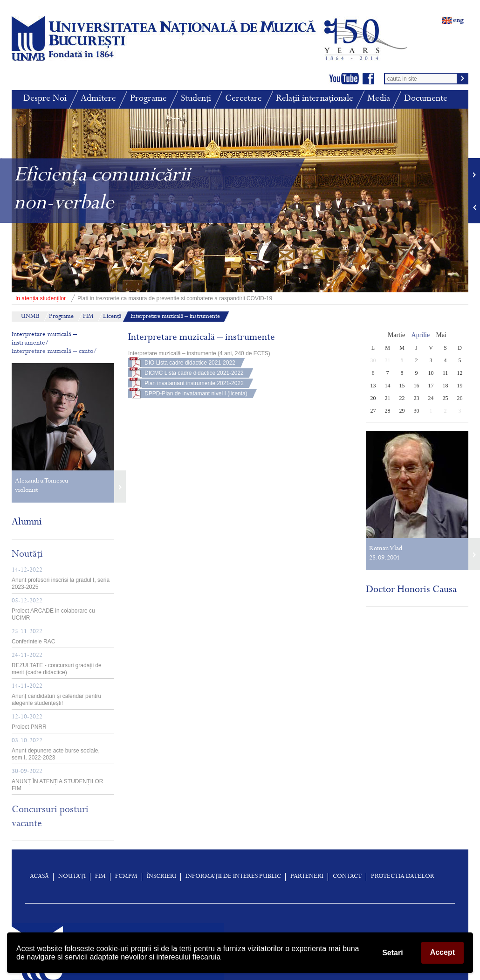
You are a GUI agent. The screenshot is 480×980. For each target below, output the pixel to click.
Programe (148, 99)
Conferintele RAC (33, 637)
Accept (442, 952)
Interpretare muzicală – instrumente (175, 317)
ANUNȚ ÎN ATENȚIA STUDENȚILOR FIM (57, 780)
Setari (392, 953)
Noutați (72, 877)
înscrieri (161, 877)
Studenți (196, 99)
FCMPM (126, 877)
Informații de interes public (233, 877)
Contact (347, 877)
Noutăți (27, 555)
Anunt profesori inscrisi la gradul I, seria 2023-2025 (61, 579)
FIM (88, 317)
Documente (426, 99)
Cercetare (243, 99)
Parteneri (307, 877)
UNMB (30, 317)
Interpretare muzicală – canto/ (54, 352)
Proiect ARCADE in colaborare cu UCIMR (53, 610)
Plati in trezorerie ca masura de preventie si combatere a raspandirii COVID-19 (142, 298)
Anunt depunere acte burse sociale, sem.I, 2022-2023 (56, 749)
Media (379, 99)
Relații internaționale (315, 99)
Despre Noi (45, 99)
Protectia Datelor (403, 877)
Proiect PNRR (29, 722)
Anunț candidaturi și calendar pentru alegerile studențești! (56, 695)
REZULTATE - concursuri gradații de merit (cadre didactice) (57, 664)
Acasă (39, 877)
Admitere (98, 99)
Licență (112, 317)
